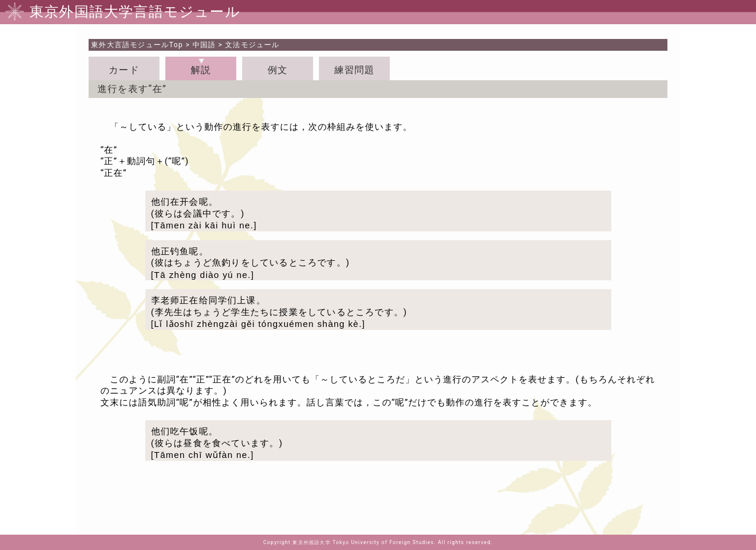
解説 (201, 70)
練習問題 (355, 70)
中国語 (204, 45)
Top (137, 45)
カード (124, 70)
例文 (278, 70)
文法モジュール (252, 45)
